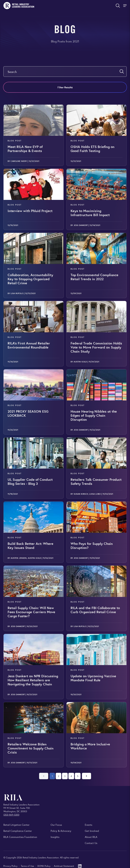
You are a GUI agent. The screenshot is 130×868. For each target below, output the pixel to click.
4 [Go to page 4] (71, 776)
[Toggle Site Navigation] (125, 6)
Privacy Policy (11, 866)
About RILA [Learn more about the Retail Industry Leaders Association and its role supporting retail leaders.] (91, 837)
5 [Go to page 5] (78, 776)
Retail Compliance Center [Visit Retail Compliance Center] (18, 831)
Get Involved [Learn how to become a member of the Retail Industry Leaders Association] (92, 831)
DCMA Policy (44, 866)
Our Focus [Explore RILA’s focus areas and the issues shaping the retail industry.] (56, 825)
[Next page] (86, 776)
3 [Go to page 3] (65, 776)
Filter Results (65, 87)
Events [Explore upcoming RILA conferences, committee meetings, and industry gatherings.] (89, 825)
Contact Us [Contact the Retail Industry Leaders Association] (91, 843)
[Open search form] (118, 6)
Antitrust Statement (64, 866)
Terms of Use (28, 866)
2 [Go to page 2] (58, 776)
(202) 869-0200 (11, 815)
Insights (55, 837)
